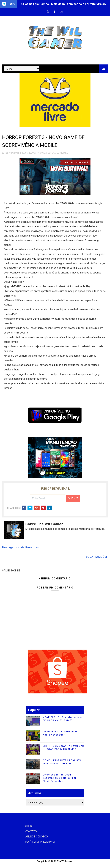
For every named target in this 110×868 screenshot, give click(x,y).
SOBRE (29, 826)
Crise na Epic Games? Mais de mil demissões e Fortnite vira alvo (65, 4)
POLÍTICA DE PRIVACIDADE (40, 842)
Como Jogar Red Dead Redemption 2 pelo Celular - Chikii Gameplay (60, 778)
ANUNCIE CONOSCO (37, 837)
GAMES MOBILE (60, 153)
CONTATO (31, 831)
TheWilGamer (65, 861)
